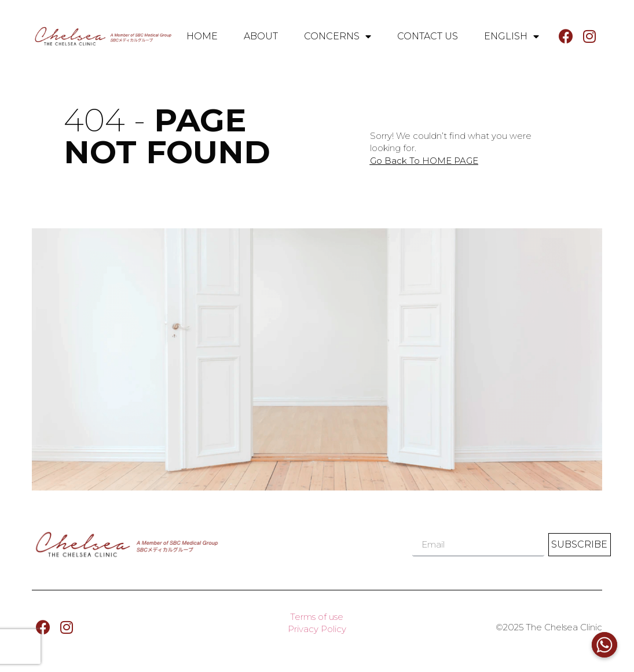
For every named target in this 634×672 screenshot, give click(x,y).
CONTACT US (428, 36)
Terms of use (317, 617)
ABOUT (261, 36)
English (512, 36)
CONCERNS (338, 36)
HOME (202, 36)
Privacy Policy (317, 629)
